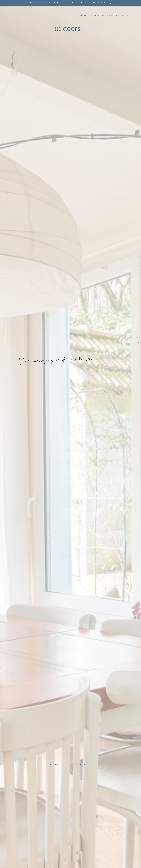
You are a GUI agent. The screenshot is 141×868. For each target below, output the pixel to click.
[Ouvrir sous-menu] (89, 16)
